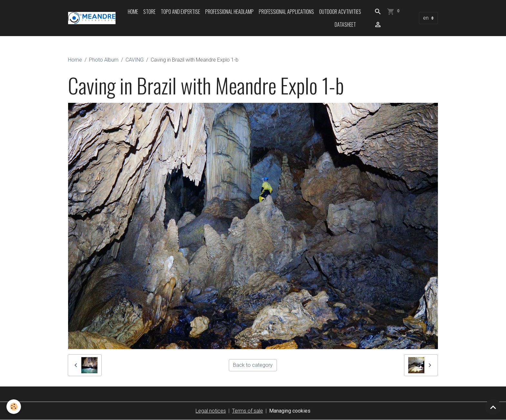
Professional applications (286, 12)
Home (133, 12)
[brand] (92, 18)
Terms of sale (248, 411)
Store (149, 12)
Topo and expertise (180, 12)
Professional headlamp (229, 12)
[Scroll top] (493, 407)
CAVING (135, 60)
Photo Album (104, 60)
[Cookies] (14, 407)
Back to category (253, 365)
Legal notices (211, 411)
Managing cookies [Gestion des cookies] (290, 411)
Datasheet (345, 24)
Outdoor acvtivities (340, 12)
